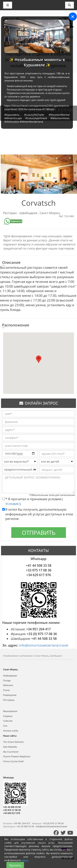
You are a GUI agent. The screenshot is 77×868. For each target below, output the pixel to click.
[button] (39, 359)
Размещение (10, 695)
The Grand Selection (13, 742)
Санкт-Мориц (50, 213)
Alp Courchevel (11, 752)
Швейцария (29, 213)
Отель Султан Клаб (13, 761)
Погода (7, 681)
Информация (10, 676)
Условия (12, 504)
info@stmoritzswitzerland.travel (44, 645)
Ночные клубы (11, 731)
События (8, 721)
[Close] (73, 17)
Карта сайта (21, 842)
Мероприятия (10, 711)
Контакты (65, 842)
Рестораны (9, 700)
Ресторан (10, 213)
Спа (5, 726)
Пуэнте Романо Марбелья (17, 756)
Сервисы (8, 716)
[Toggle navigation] (70, 5)
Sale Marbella (10, 747)
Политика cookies (39, 842)
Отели (6, 690)
